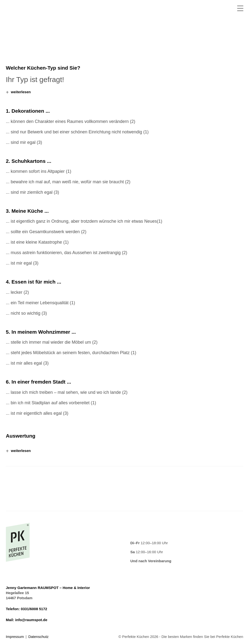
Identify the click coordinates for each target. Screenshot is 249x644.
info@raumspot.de (31, 620)
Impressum (15, 637)
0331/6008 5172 (34, 609)
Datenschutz (38, 637)
